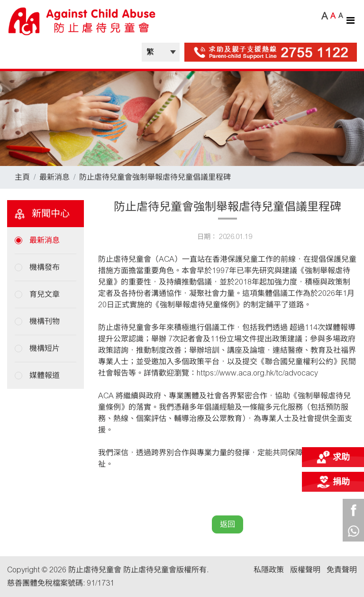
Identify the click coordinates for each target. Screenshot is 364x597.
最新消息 (55, 177)
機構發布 (45, 267)
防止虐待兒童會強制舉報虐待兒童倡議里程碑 (155, 177)
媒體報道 (45, 375)
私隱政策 (269, 570)
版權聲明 (305, 570)
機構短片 (45, 348)
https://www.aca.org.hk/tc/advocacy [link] (257, 373)
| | (161, 52)
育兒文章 (45, 294)
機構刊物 (45, 321)
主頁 (22, 177)
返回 (227, 524)
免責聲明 (342, 570)
